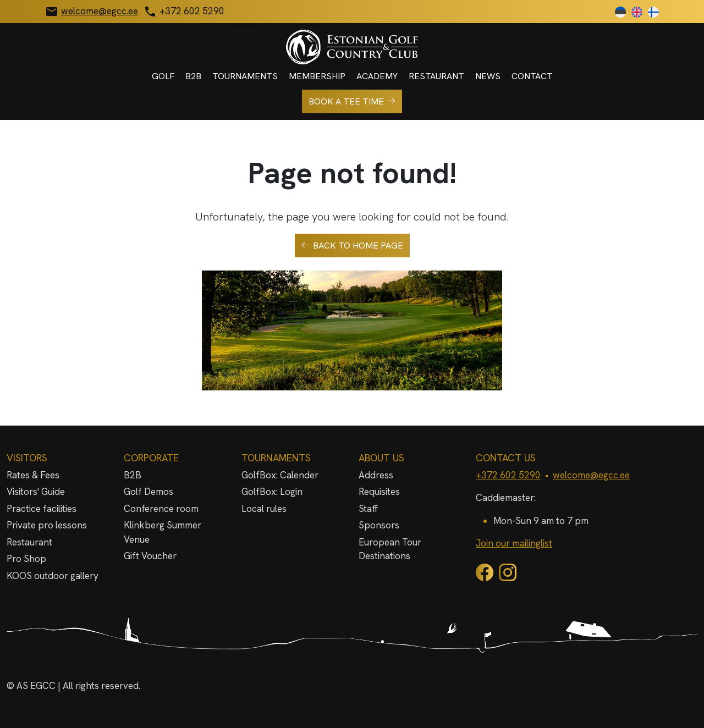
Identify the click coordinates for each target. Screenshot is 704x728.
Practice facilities (42, 509)
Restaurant (436, 76)
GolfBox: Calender (280, 475)
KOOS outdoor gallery (53, 576)
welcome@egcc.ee (591, 475)
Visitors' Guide (36, 492)
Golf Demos (148, 492)
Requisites (379, 492)
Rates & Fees (33, 475)
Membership (317, 76)
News (488, 76)
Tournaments (245, 76)
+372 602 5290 (508, 475)
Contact (532, 76)
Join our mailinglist (514, 543)
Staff (369, 509)
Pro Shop (26, 559)
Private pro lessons (47, 525)
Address (376, 475)
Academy (377, 76)
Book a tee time (352, 102)
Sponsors (379, 525)
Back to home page (352, 246)
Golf (163, 76)
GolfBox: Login (272, 492)
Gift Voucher (150, 556)
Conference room (161, 509)
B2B (193, 76)
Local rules (264, 509)
